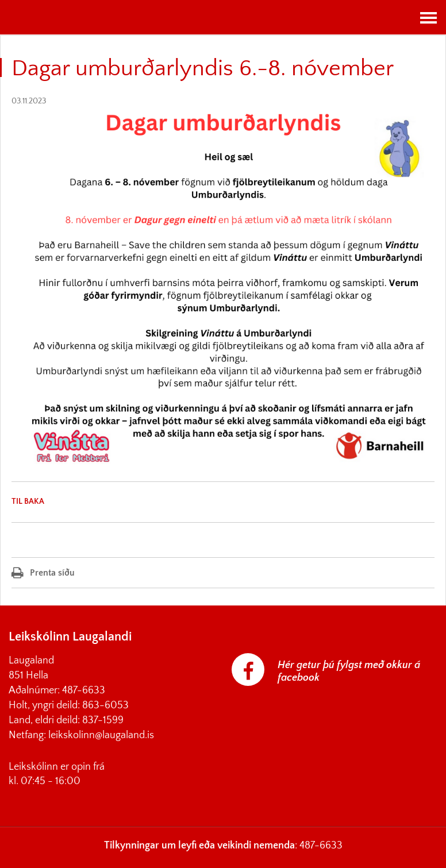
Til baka (28, 501)
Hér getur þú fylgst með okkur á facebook (349, 672)
